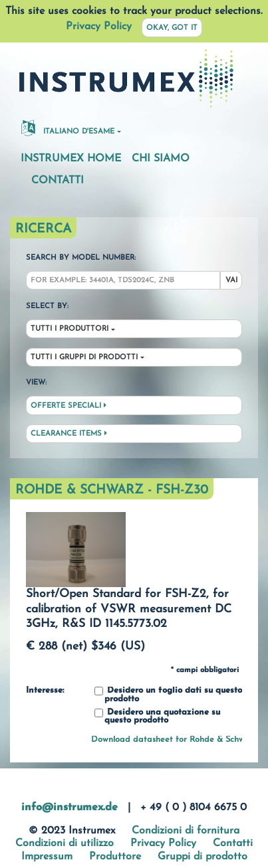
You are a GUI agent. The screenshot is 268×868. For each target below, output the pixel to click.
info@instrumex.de (69, 808)
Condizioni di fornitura (186, 831)
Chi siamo (161, 159)
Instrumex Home (71, 159)
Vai (231, 281)
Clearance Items (69, 434)
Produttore (115, 857)
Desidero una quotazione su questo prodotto (157, 717)
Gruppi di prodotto (202, 857)
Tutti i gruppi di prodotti (84, 358)
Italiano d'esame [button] (68, 128)
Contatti (58, 181)
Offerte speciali (68, 406)
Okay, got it (172, 28)
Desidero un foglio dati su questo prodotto (168, 695)
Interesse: (45, 691)
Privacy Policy (99, 27)
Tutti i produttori (69, 329)
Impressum (47, 857)
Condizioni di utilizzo (65, 843)
